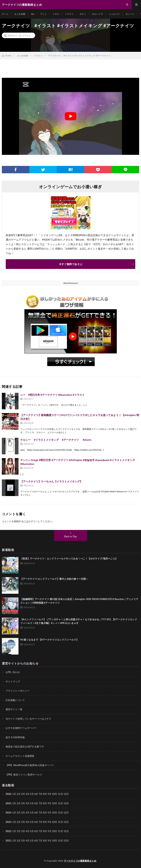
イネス (56, 14)
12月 (66, 803)
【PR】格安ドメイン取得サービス (24, 775)
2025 (8, 803)
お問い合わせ (13, 672)
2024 (8, 813)
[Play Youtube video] (70, 116)
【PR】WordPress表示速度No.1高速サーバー (30, 765)
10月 (55, 803)
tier (33, 14)
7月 (41, 803)
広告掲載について (15, 700)
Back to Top (70, 536)
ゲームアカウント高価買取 (20, 756)
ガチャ (83, 14)
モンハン (130, 14)
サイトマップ (13, 681)
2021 (8, 841)
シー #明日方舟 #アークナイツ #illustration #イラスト (52, 395)
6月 (36, 803)
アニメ (43, 14)
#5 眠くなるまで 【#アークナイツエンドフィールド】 (49, 640)
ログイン (33, 521)
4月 (27, 794)
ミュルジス (114, 14)
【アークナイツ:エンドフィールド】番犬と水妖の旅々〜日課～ (54, 579)
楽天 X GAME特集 (15, 737)
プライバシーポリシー (18, 691)
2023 (8, 822)
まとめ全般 (20, 14)
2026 (8, 794)
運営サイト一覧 (14, 709)
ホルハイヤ (97, 14)
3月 (23, 794)
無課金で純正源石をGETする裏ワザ (25, 747)
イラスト (69, 14)
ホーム (5, 14)
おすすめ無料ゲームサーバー (21, 728)
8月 (45, 803)
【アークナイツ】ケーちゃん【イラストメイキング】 (51, 481)
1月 (14, 794)
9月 (49, 803)
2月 (19, 794)
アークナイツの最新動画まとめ (80, 861)
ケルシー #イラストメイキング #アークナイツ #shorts (56, 440)
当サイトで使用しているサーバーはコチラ (28, 719)
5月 (32, 803)
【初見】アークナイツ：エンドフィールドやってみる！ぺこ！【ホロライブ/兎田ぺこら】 (69, 559)
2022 (8, 831)
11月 (60, 803)
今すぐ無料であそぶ (71, 264)
